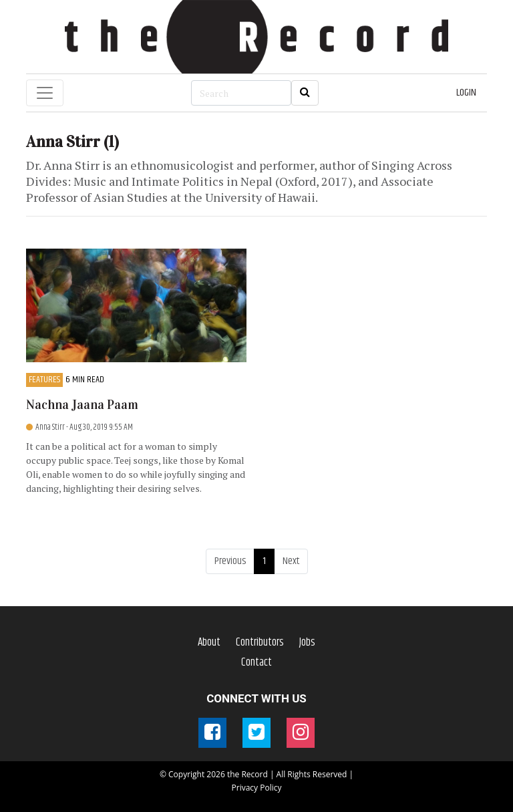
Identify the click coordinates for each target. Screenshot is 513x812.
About (209, 642)
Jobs (307, 642)
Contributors (260, 642)
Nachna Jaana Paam (82, 405)
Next (291, 561)
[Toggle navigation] (45, 93)
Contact (256, 662)
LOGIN (466, 93)
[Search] (241, 93)
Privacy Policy (257, 788)
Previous (230, 561)
